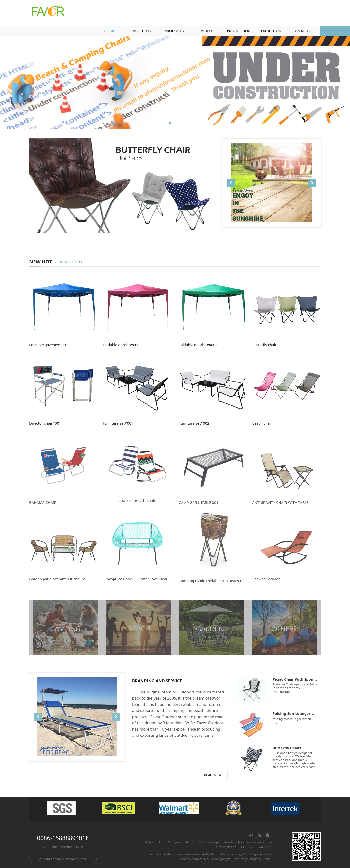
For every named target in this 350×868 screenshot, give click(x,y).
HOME (109, 31)
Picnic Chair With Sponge (295, 679)
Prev (39, 82)
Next (318, 82)
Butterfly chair (264, 345)
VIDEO (206, 31)
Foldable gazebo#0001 (48, 345)
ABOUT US (142, 31)
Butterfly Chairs (287, 748)
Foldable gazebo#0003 (198, 345)
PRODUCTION (239, 31)
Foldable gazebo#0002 (122, 345)
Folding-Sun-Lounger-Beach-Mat (302, 713)
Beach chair (262, 423)
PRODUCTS (174, 31)
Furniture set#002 (194, 423)
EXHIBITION (271, 31)
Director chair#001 (45, 423)
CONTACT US (304, 31)
